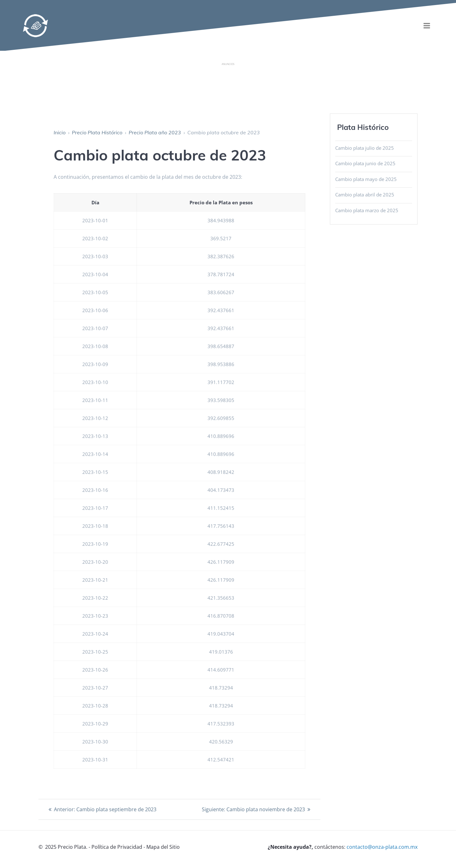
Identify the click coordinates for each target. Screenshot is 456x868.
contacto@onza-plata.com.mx (382, 847)
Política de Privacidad (117, 847)
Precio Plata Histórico (97, 132)
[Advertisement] (228, 83)
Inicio (60, 132)
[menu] (427, 26)
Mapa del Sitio (163, 847)
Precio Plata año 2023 (155, 132)
